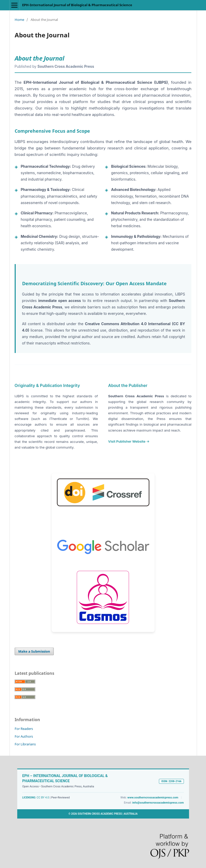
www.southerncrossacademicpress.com (153, 798)
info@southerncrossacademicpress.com (158, 803)
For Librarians (25, 744)
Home (19, 20)
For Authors (24, 736)
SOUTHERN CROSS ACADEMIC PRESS (100, 814)
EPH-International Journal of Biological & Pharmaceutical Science (77, 5)
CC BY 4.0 (43, 798)
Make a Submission (34, 651)
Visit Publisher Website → (129, 441)
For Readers (24, 729)
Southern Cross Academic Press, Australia (68, 786)
